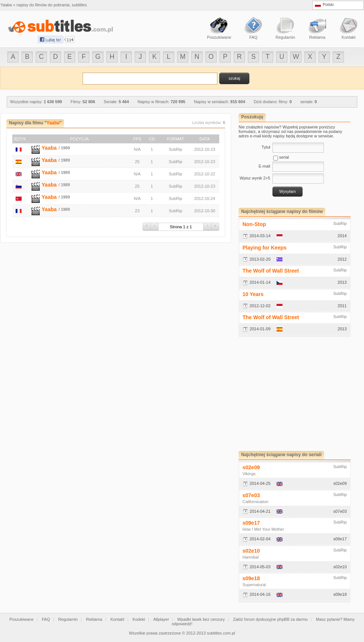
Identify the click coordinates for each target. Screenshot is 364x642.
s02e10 (251, 551)
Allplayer (161, 619)
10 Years (253, 294)
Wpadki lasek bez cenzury (201, 619)
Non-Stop (254, 224)
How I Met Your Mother (264, 529)
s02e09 (251, 467)
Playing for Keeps (265, 248)
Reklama (94, 619)
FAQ (46, 619)
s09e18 (251, 578)
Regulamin (68, 619)
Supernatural (254, 585)
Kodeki (139, 619)
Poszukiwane (21, 619)
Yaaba (49, 148)
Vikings (249, 474)
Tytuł (266, 147)
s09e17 (251, 523)
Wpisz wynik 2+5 (255, 178)
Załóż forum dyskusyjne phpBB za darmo (270, 619)
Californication (256, 502)
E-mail (264, 166)
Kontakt (117, 619)
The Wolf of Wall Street (271, 271)
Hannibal (251, 557)
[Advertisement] (301, 394)
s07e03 (251, 495)
